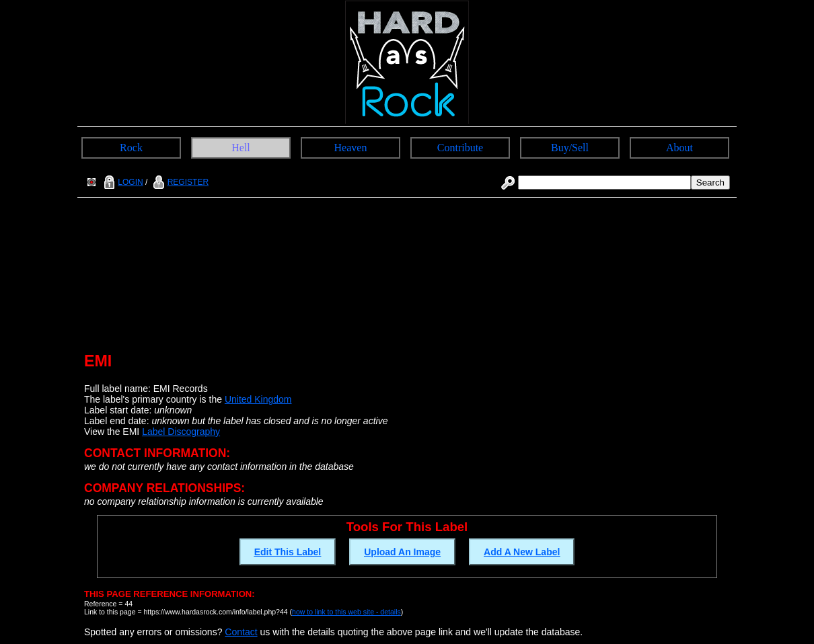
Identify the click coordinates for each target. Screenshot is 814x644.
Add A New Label (522, 552)
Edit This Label (288, 552)
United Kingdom (258, 399)
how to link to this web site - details (346, 612)
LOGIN (122, 182)
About (679, 148)
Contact (241, 632)
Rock (131, 148)
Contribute (460, 148)
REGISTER (179, 182)
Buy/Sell (570, 148)
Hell (241, 148)
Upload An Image (402, 552)
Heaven (351, 148)
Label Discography (181, 432)
